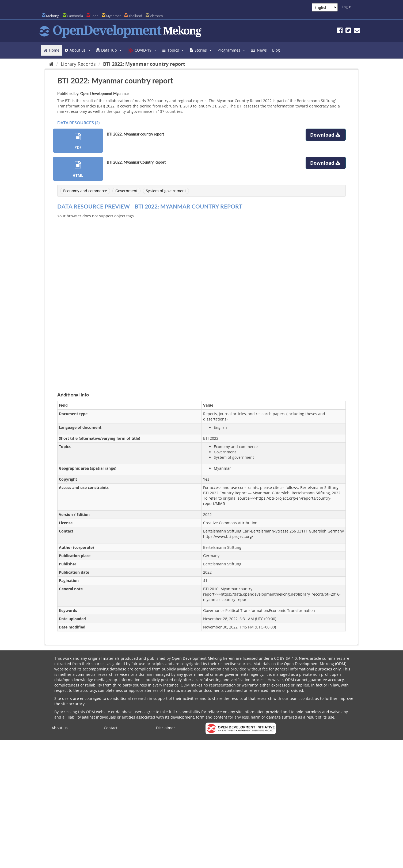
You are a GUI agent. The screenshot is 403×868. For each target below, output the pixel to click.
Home (54, 50)
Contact (111, 728)
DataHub (112, 50)
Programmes (232, 50)
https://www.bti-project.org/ (228, 536)
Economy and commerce (85, 191)
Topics (176, 50)
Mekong (53, 16)
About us (80, 50)
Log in (347, 7)
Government (126, 191)
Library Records (78, 64)
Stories (203, 50)
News (262, 50)
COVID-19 (146, 50)
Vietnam (156, 16)
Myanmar (113, 16)
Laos (94, 16)
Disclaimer (166, 728)
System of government (166, 191)
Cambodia (75, 16)
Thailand (135, 16)
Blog (276, 50)
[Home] (51, 64)
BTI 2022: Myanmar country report (144, 64)
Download (326, 135)
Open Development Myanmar (105, 93)
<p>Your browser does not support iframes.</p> (201, 299)
